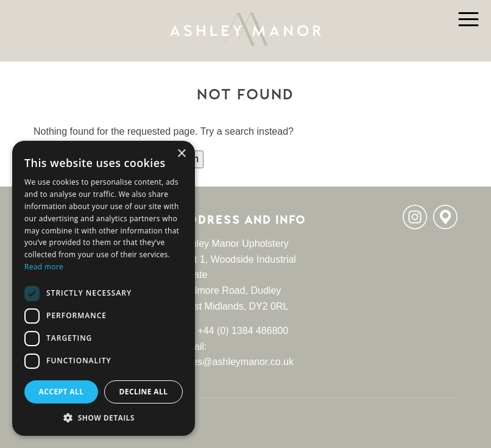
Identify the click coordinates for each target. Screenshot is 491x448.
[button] (104, 418)
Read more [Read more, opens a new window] (44, 267)
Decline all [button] (144, 392)
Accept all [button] (62, 392)
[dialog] (104, 288)
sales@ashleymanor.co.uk (237, 362)
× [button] (181, 154)
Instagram (415, 217)
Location (445, 217)
